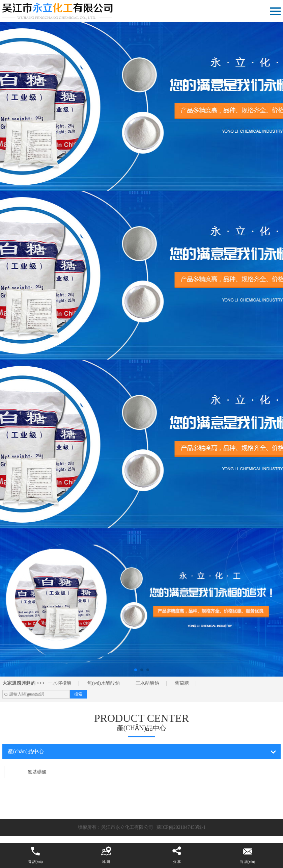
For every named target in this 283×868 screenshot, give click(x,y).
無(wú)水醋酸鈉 (104, 683)
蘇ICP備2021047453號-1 (181, 827)
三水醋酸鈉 (147, 683)
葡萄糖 (182, 683)
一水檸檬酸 (60, 683)
